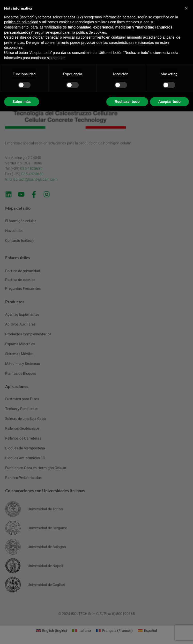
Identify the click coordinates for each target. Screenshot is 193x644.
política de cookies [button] (91, 32)
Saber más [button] (22, 102)
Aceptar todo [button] (169, 102)
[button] (186, 8)
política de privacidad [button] (21, 22)
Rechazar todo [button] (127, 102)
